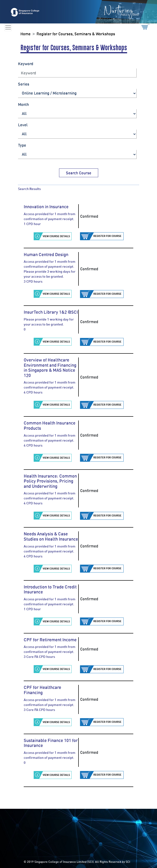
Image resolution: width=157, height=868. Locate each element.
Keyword (26, 64)
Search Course (79, 173)
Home (25, 34)
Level (23, 125)
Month (23, 104)
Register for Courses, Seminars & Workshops (76, 34)
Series (24, 84)
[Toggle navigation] (8, 27)
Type (22, 145)
